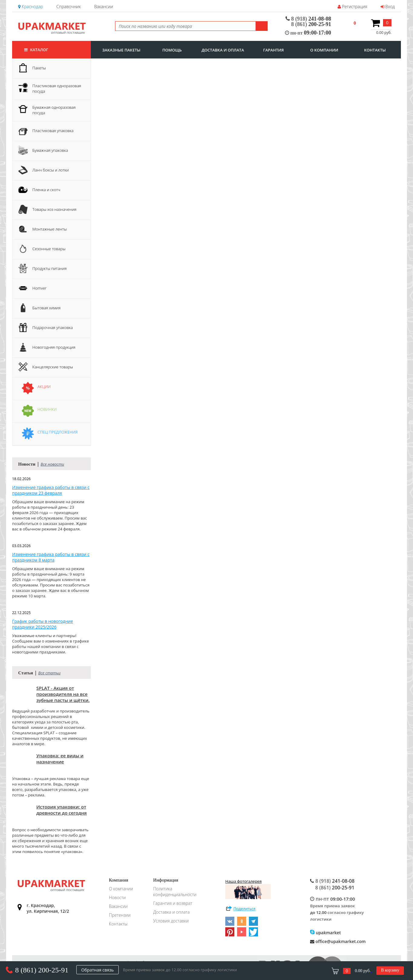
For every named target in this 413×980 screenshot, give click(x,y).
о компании (324, 50)
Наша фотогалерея (248, 889)
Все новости (52, 464)
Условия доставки (171, 921)
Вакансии (104, 7)
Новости (117, 897)
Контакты (118, 924)
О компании (121, 889)
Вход (388, 7)
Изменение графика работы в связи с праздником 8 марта (51, 557)
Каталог (36, 50)
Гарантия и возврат (173, 903)
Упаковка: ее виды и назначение (60, 759)
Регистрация (352, 7)
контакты (375, 50)
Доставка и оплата (171, 912)
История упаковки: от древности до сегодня (61, 810)
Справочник (68, 7)
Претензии (120, 915)
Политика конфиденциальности (175, 892)
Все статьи (49, 673)
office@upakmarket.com (338, 941)
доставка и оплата (223, 50)
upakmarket (325, 933)
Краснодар (31, 7)
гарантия (273, 50)
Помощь (172, 50)
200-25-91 (311, 24)
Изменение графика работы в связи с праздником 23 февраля (51, 490)
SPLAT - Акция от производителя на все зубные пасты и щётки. (63, 694)
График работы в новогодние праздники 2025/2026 (43, 624)
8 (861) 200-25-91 (42, 970)
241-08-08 (308, 19)
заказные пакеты (121, 50)
